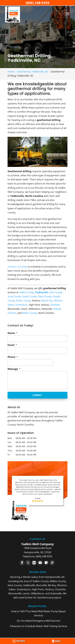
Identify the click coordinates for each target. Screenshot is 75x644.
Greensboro (21, 305)
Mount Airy (47, 301)
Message (14, 369)
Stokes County (23, 301)
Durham (12, 313)
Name (12, 333)
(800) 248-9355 (38, 3)
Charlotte (55, 305)
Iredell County (29, 296)
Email (12, 345)
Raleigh (57, 309)
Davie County (45, 296)
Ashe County (56, 292)
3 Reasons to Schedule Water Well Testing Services (38, 626)
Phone (13, 357)
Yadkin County (26, 292)
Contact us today (17, 267)
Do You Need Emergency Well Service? (39, 621)
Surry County (14, 296)
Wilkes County (30, 313)
